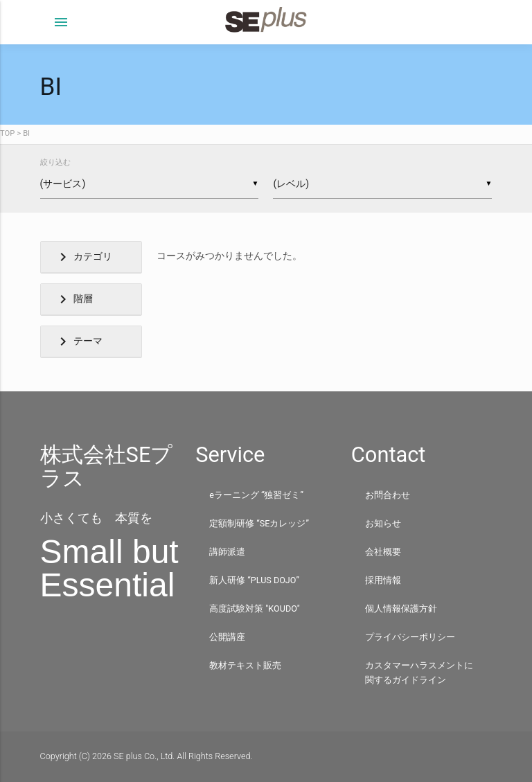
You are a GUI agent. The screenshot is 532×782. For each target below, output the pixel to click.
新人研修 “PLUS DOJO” (254, 580)
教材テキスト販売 (245, 665)
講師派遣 (227, 552)
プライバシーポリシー (410, 637)
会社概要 (383, 552)
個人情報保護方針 (401, 608)
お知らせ (383, 523)
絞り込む (55, 162)
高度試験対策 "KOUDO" (255, 608)
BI (26, 133)
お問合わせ (388, 495)
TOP (7, 133)
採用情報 (383, 580)
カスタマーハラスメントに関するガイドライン (419, 673)
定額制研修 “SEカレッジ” (259, 523)
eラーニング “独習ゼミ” (256, 495)
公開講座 (227, 637)
